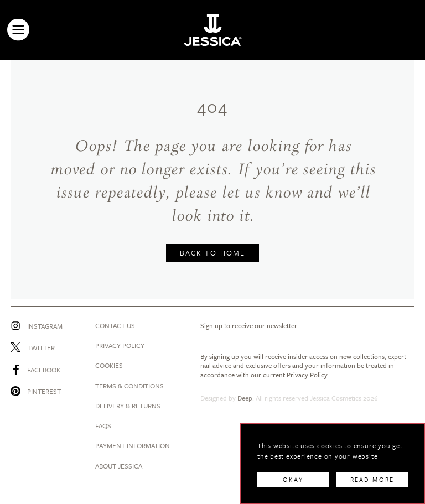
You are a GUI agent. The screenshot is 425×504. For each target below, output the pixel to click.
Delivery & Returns (128, 406)
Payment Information (133, 445)
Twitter (41, 347)
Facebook (44, 370)
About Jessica (119, 466)
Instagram (45, 326)
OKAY (293, 479)
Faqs (103, 425)
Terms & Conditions (129, 386)
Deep (245, 398)
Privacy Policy (120, 345)
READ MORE (372, 479)
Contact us (115, 325)
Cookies (109, 365)
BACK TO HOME (212, 253)
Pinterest (44, 391)
